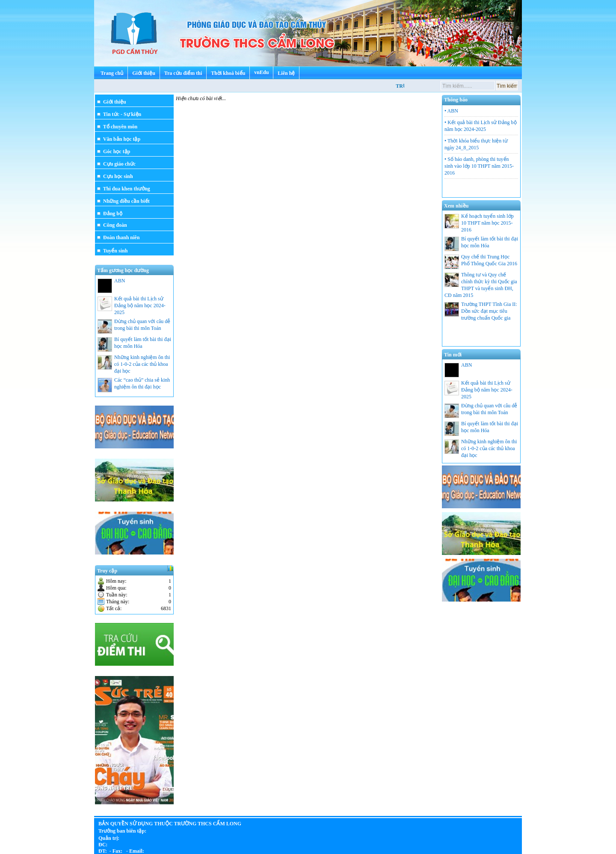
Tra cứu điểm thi (183, 73)
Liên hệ (286, 73)
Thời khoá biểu (228, 73)
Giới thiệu (144, 73)
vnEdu (261, 72)
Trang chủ (112, 73)
